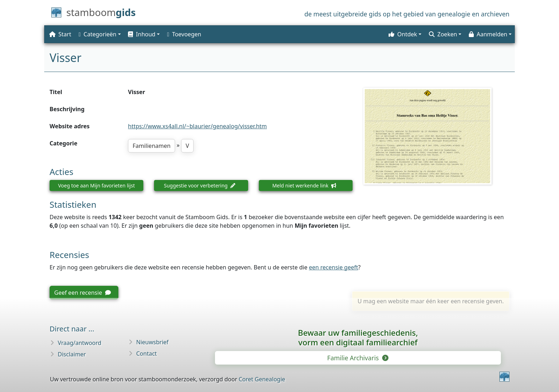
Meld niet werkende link (304, 185)
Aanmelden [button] (488, 34)
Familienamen (152, 146)
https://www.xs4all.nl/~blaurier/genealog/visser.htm (198, 126)
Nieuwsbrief (152, 342)
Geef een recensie (83, 293)
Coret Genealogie (262, 379)
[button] (143, 34)
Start (60, 34)
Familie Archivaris (357, 358)
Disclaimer (72, 354)
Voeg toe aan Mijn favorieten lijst (96, 185)
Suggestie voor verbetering (200, 185)
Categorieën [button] (98, 34)
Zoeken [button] (443, 34)
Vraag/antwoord (80, 343)
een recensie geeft (333, 267)
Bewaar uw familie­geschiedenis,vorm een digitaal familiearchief (358, 337)
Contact (147, 354)
